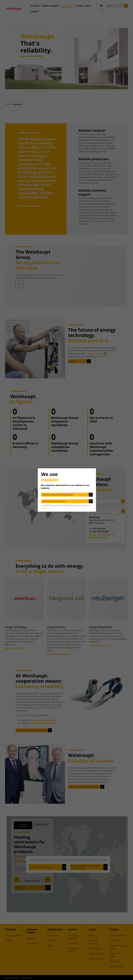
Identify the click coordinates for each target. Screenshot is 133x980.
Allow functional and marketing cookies (58, 495)
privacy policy (46, 507)
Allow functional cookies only (54, 501)
